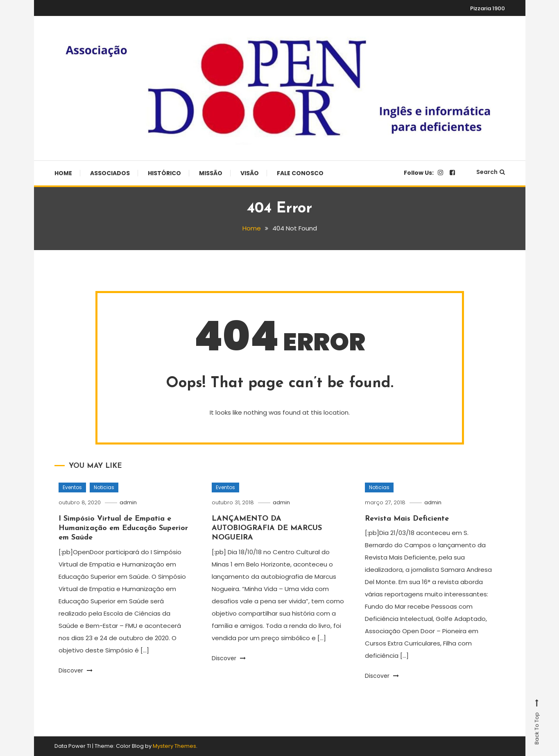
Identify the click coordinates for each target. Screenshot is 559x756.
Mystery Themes (174, 746)
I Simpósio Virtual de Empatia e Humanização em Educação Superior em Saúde (123, 528)
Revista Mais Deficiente (407, 519)
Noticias (104, 487)
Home (63, 173)
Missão (211, 173)
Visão (250, 173)
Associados (110, 173)
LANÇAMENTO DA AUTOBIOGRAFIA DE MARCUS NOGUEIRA (267, 528)
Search (491, 172)
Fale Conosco (300, 173)
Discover (76, 670)
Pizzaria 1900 (488, 8)
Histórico (164, 173)
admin (128, 502)
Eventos (72, 487)
